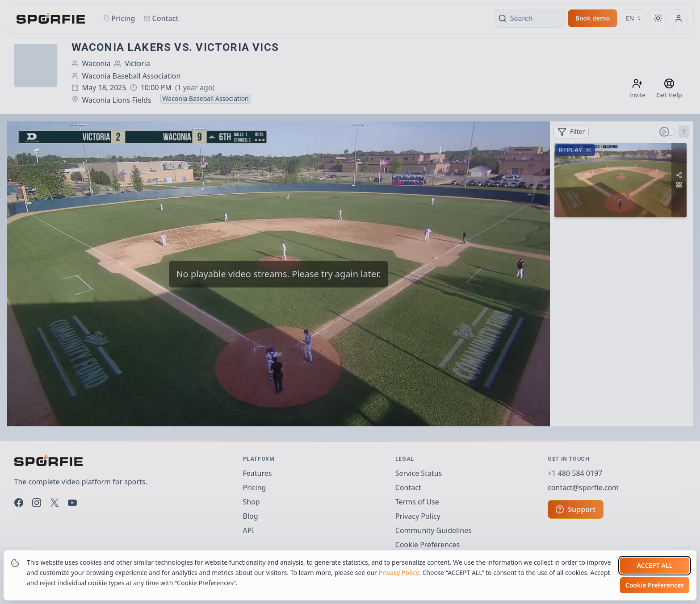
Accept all (655, 565)
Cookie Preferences (655, 585)
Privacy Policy (399, 573)
